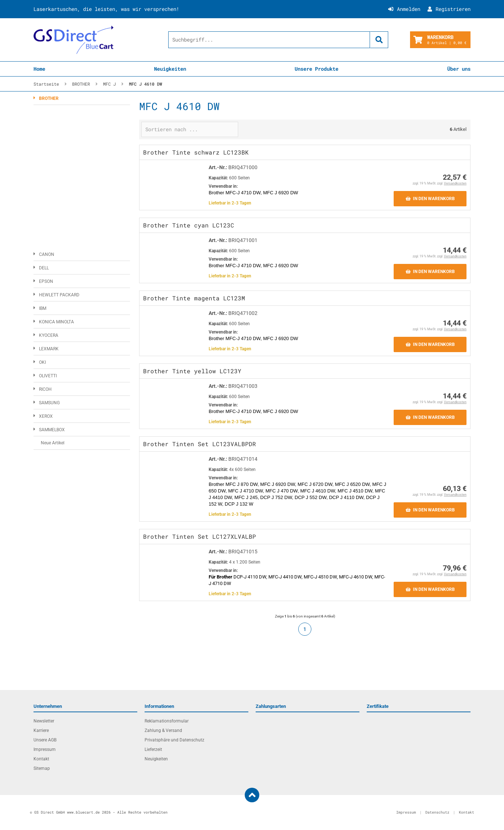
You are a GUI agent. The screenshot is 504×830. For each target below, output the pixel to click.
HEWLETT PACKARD (59, 295)
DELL (44, 268)
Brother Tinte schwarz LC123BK (196, 152)
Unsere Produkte (316, 69)
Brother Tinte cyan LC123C (189, 225)
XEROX (46, 416)
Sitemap (42, 768)
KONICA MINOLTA (56, 322)
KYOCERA (49, 335)
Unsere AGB (45, 740)
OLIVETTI (48, 376)
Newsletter (44, 721)
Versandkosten (455, 183)
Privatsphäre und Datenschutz (174, 740)
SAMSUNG (49, 403)
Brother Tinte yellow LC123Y (192, 371)
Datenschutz (437, 812)
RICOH (45, 389)
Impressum (45, 749)
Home (39, 69)
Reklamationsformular (167, 721)
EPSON (46, 281)
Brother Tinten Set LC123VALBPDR (200, 444)
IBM (43, 308)
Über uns (459, 69)
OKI (42, 362)
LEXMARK (49, 349)
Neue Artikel (53, 443)
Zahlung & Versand (163, 730)
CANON (47, 254)
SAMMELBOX (52, 430)
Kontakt (41, 759)
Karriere (41, 730)
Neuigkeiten (170, 69)
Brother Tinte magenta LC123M (194, 298)
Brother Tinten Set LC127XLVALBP (200, 536)
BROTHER (49, 98)
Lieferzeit (153, 749)
